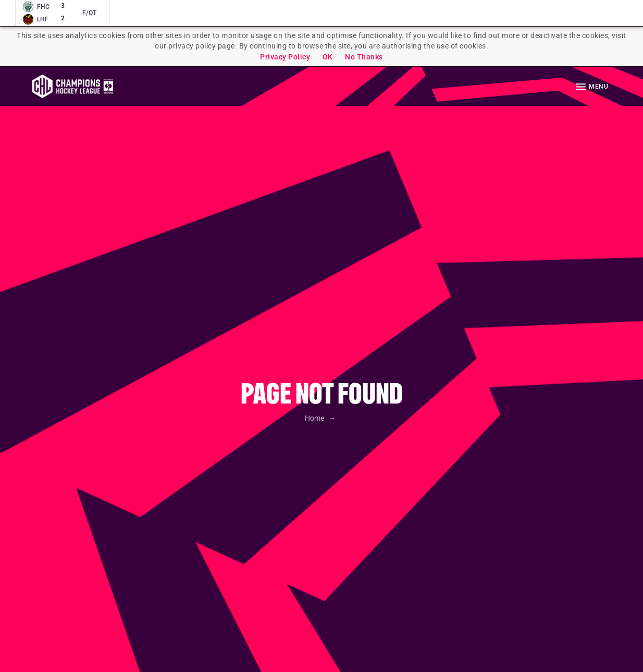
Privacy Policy (285, 57)
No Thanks (364, 57)
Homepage (73, 86)
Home (315, 418)
